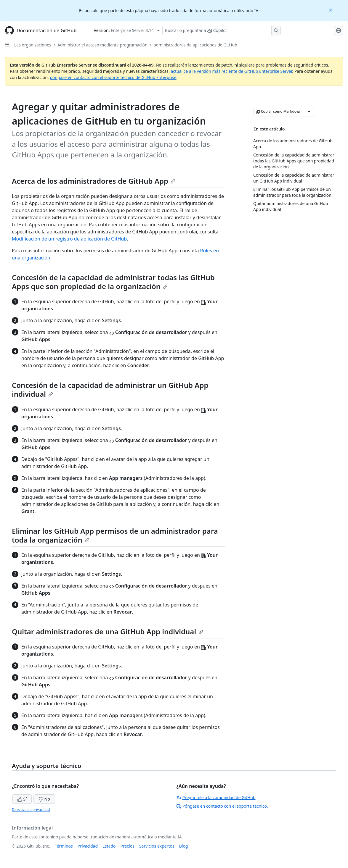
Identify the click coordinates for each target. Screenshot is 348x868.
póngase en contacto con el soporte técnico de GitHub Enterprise (113, 77)
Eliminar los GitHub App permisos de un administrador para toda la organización (115, 535)
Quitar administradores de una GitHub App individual (108, 631)
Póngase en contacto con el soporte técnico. (222, 806)
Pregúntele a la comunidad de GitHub (216, 797)
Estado (109, 846)
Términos (64, 846)
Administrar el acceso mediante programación (102, 45)
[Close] (331, 10)
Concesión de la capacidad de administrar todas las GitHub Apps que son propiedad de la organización (113, 282)
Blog (184, 846)
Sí (22, 799)
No (44, 799)
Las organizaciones (33, 45)
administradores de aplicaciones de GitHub (195, 45)
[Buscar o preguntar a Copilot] (222, 30)
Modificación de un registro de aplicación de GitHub (69, 239)
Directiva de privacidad (31, 810)
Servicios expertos (157, 846)
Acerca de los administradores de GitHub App (94, 181)
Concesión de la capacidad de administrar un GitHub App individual (110, 389)
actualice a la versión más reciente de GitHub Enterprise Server (231, 71)
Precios (128, 846)
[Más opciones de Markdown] (309, 112)
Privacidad (88, 846)
